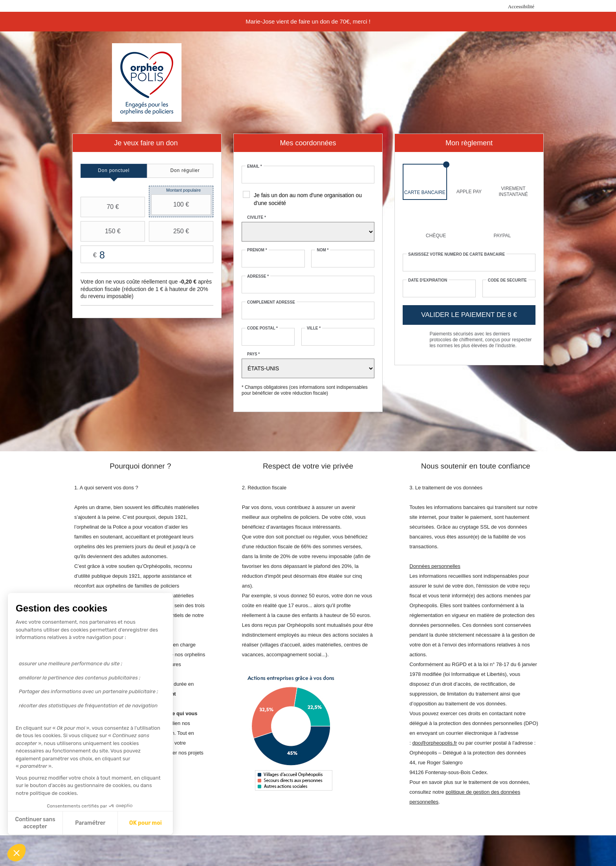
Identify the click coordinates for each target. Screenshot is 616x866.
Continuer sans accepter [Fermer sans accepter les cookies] (35, 823)
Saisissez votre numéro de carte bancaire (456, 254)
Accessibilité (521, 6)
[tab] (114, 171)
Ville (314, 328)
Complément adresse (271, 302)
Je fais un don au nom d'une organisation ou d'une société (308, 199)
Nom (323, 250)
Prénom (257, 250)
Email (255, 166)
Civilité (257, 217)
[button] (16, 853)
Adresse (258, 276)
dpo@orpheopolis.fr (435, 743)
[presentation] (114, 171)
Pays (253, 354)
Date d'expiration (428, 280)
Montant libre (147, 255)
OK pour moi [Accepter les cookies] (146, 823)
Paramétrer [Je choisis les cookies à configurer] (90, 823)
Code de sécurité (507, 280)
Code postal (262, 328)
